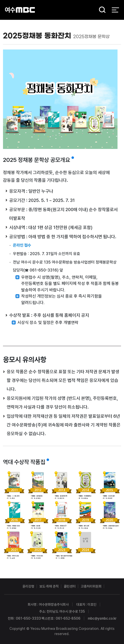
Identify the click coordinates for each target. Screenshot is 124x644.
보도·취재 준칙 (49, 586)
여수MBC (20, 10)
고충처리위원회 (91, 586)
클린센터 (70, 586)
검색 (101, 10)
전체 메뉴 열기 (115, 10)
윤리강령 (28, 586)
